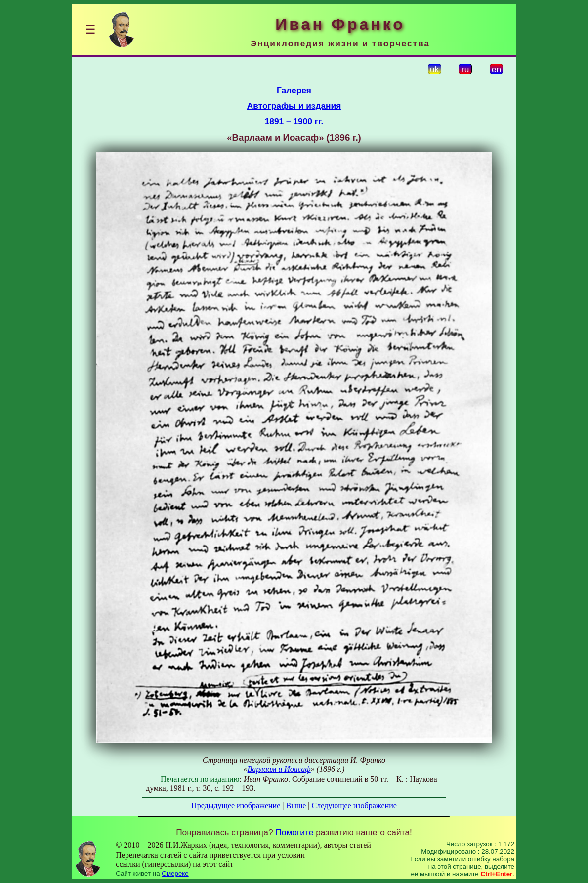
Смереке (175, 873)
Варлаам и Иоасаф (279, 769)
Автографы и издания (294, 106)
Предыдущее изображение (236, 806)
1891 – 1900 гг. (294, 121)
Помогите (294, 832)
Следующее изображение (354, 806)
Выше (296, 806)
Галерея (294, 90)
